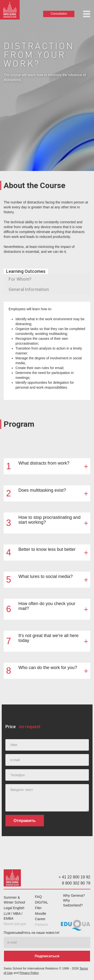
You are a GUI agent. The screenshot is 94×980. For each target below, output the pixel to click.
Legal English (14, 908)
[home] (10, 11)
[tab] (26, 271)
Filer (38, 908)
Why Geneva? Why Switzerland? (74, 900)
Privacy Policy (29, 973)
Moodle (40, 914)
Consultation (59, 14)
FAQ (38, 897)
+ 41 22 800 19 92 (74, 877)
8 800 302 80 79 (76, 883)
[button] (87, 14)
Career (40, 919)
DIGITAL (41, 902)
